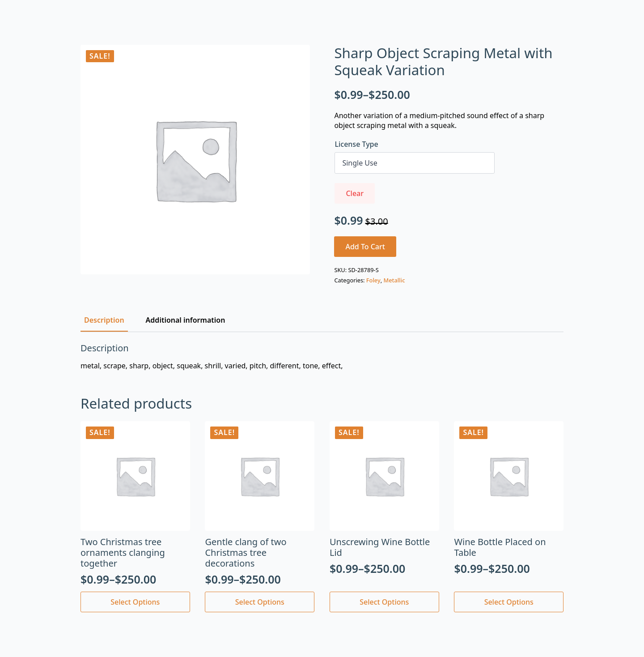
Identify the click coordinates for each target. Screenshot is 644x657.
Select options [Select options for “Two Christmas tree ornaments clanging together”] (135, 602)
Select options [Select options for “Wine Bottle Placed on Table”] (509, 602)
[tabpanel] (322, 357)
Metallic (394, 280)
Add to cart (365, 247)
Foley (373, 280)
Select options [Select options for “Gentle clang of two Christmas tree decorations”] (260, 602)
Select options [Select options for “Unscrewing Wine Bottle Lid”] (384, 602)
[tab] (104, 320)
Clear (355, 193)
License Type (356, 144)
